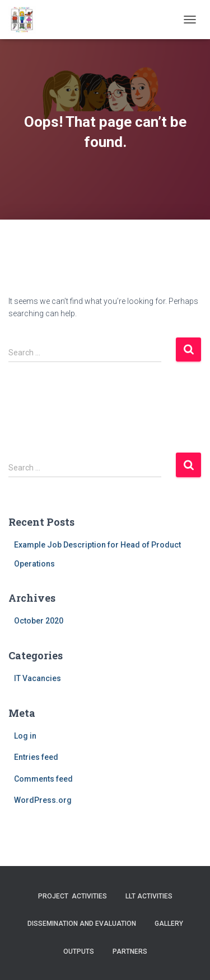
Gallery (169, 924)
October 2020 (39, 621)
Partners (130, 952)
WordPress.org (43, 800)
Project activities (73, 896)
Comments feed (43, 779)
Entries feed (36, 757)
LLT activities (149, 896)
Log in (25, 736)
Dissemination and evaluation (82, 924)
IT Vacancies (38, 678)
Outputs (79, 952)
